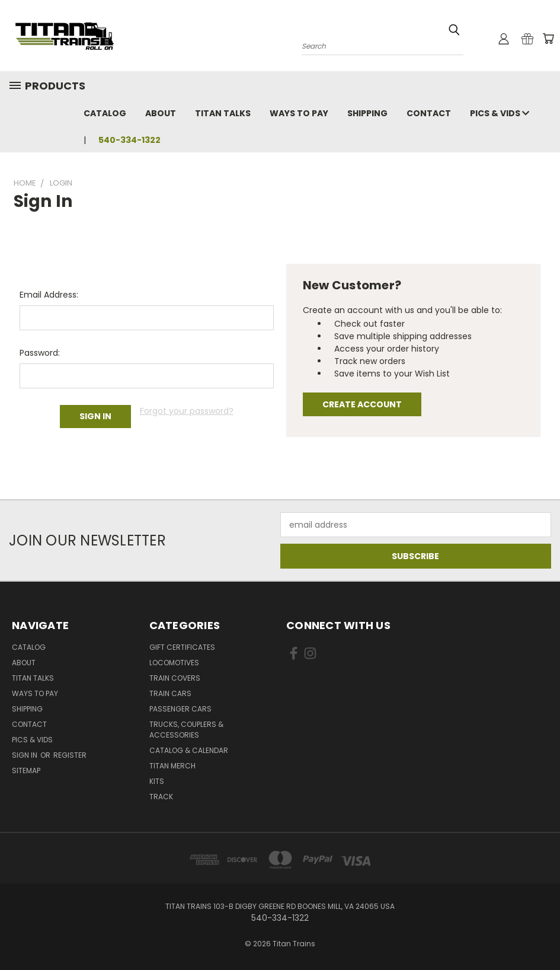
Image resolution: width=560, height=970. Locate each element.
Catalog (105, 113)
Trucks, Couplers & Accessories (186, 730)
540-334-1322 (129, 140)
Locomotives (174, 663)
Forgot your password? (187, 411)
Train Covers (175, 678)
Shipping (367, 113)
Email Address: (49, 295)
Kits (157, 781)
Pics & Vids (500, 113)
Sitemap (26, 770)
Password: (40, 353)
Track (161, 797)
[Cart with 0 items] (548, 39)
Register (70, 755)
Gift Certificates (182, 647)
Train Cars (170, 693)
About (161, 113)
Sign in (25, 755)
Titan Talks (223, 113)
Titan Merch (172, 766)
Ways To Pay (299, 113)
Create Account (362, 404)
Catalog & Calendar (189, 750)
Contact (429, 113)
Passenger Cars (180, 709)
